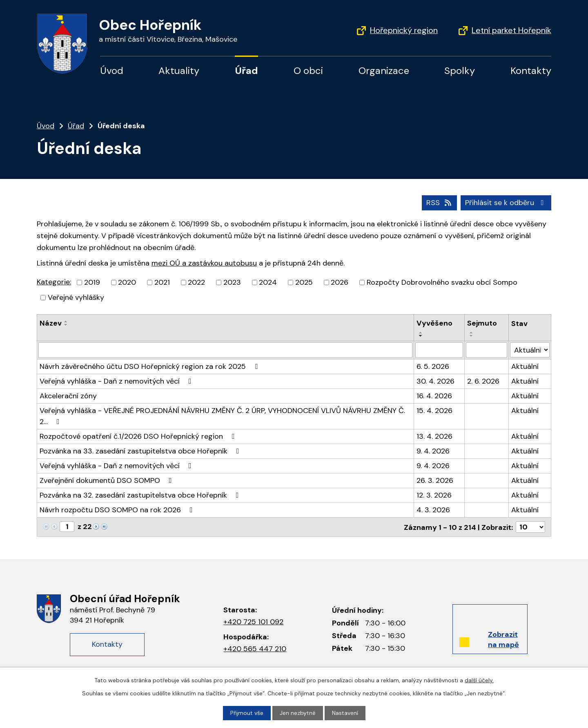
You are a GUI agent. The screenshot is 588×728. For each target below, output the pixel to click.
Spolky (460, 70)
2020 (127, 282)
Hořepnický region (404, 30)
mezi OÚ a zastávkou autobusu (204, 263)
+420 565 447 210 (255, 649)
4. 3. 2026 (433, 510)
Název (51, 323)
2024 (268, 282)
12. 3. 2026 (434, 495)
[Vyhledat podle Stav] (530, 350)
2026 (340, 282)
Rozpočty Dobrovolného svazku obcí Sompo (442, 282)
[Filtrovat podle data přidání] (439, 350)
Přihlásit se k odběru (506, 203)
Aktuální (525, 366)
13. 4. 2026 (434, 436)
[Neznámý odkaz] (96, 526)
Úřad (246, 70)
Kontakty (531, 70)
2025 (304, 282)
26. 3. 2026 (435, 480)
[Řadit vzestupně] (66, 322)
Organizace (384, 70)
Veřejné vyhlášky (76, 297)
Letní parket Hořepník (511, 30)
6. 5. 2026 (433, 366)
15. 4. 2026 (434, 411)
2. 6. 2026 (483, 381)
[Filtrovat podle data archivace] (487, 350)
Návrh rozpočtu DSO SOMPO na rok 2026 (118, 510)
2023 (232, 282)
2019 (92, 282)
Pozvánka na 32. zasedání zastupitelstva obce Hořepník (141, 495)
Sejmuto (482, 323)
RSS (440, 203)
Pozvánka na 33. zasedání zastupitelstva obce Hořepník (141, 451)
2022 (196, 282)
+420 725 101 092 (253, 621)
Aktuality (179, 70)
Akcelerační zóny (68, 396)
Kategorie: (54, 282)
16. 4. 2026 (434, 396)
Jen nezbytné (298, 713)
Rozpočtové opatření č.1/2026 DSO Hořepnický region (139, 436)
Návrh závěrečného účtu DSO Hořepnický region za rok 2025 (150, 366)
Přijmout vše (247, 713)
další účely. (479, 680)
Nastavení (345, 713)
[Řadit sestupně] (66, 325)
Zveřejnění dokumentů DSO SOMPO (107, 480)
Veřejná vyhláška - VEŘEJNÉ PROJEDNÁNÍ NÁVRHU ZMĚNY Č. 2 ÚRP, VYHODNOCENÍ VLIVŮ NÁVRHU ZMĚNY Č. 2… (222, 416)
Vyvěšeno (434, 323)
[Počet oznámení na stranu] (530, 527)
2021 (162, 282)
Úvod (112, 70)
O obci (308, 70)
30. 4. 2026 (435, 381)
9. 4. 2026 (433, 451)
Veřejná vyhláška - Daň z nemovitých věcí (117, 381)
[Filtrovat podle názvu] (225, 350)
